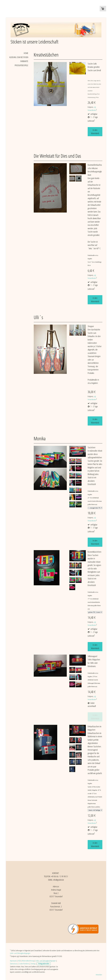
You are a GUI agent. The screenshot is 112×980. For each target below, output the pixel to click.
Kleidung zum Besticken (19, 57)
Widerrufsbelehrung (28, 961)
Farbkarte (24, 61)
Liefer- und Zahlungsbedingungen (20, 953)
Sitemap (33, 964)
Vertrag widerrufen (44, 964)
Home (26, 53)
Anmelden (99, 975)
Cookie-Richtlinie (24, 964)
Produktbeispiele (21, 65)
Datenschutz (14, 964)
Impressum (13, 961)
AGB (19, 961)
